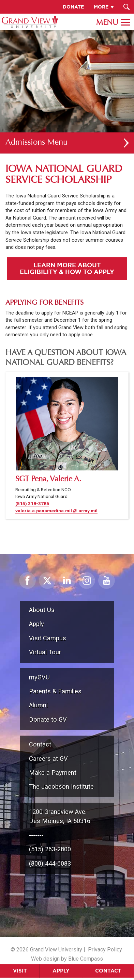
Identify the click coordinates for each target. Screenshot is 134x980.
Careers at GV (48, 759)
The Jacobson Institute (61, 786)
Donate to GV (48, 719)
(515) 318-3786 (32, 503)
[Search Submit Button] (126, 7)
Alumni (38, 705)
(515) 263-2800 (50, 849)
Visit (20, 971)
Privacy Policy (105, 950)
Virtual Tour (45, 652)
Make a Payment (53, 773)
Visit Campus (48, 638)
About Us (42, 610)
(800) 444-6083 (50, 863)
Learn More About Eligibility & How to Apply (67, 268)
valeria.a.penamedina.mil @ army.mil (56, 511)
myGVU (39, 677)
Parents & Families (55, 691)
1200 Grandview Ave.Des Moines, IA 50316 (60, 816)
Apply (61, 971)
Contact (108, 971)
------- (36, 835)
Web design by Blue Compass (67, 959)
